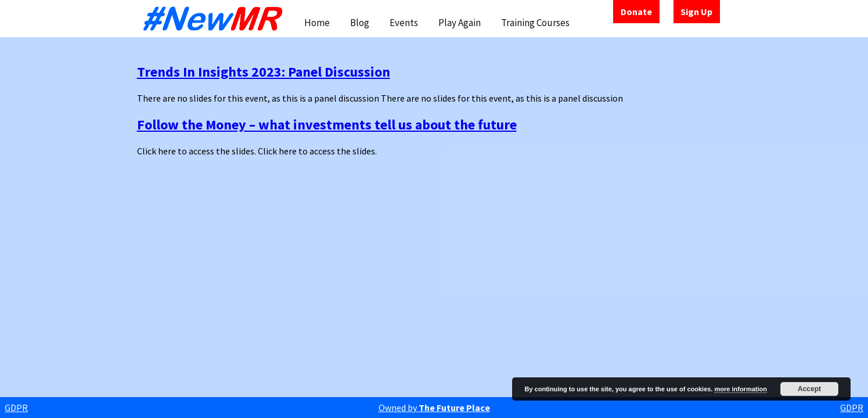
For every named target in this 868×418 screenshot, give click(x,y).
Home (317, 23)
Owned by (434, 408)
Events (404, 23)
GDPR (16, 408)
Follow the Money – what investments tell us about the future (327, 125)
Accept (809, 389)
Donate (636, 12)
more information (740, 389)
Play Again (460, 23)
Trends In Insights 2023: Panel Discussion (264, 72)
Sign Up (696, 12)
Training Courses (535, 23)
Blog (360, 23)
